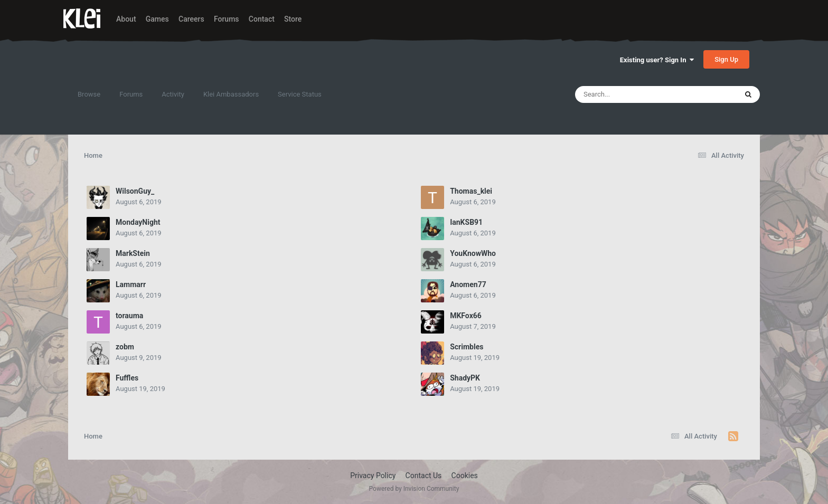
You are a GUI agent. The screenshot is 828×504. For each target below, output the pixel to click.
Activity (173, 94)
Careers (191, 19)
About (126, 19)
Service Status (300, 94)
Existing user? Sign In (657, 60)
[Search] (629, 94)
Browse (89, 94)
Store (293, 19)
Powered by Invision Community (414, 489)
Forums (227, 19)
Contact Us (424, 476)
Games (157, 19)
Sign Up (726, 59)
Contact (262, 19)
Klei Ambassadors (231, 94)
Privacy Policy (373, 476)
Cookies (465, 476)
